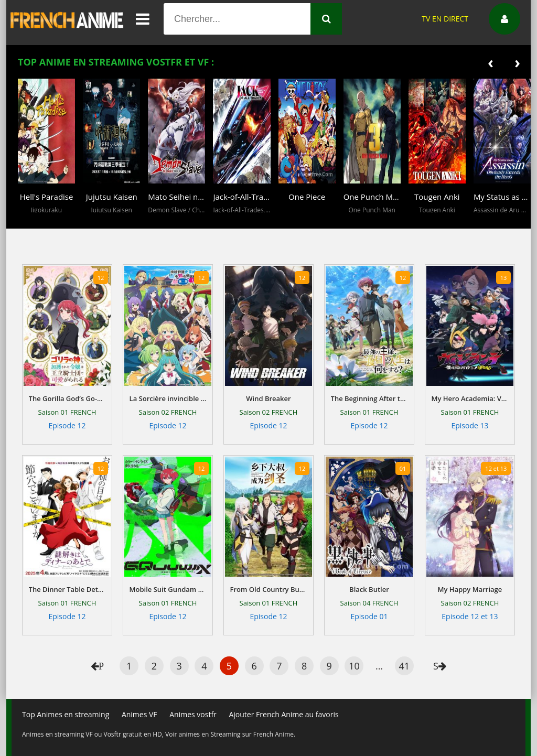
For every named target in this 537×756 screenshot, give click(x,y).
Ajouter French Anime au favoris (283, 714)
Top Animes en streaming (66, 714)
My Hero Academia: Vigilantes (470, 398)
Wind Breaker (268, 398)
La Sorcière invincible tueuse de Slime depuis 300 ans (168, 398)
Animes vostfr (193, 714)
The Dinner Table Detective (67, 589)
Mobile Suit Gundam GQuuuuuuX (168, 589)
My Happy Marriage (470, 589)
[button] (28, 221)
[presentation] (491, 62)
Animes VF (139, 714)
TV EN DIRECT (445, 19)
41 (404, 666)
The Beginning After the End (369, 398)
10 (354, 666)
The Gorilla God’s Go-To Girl (67, 398)
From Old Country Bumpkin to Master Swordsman (269, 589)
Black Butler (369, 589)
